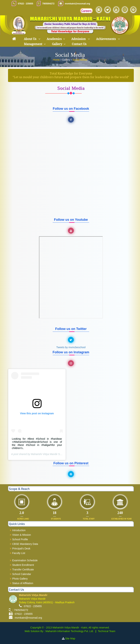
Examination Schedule (25, 560)
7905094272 (48, 4)
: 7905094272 (20, 610)
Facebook (72, 120)
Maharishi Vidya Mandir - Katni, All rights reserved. (81, 628)
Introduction (19, 530)
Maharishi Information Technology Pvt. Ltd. (69, 631)
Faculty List (19, 553)
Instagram (72, 363)
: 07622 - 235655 (32, 606)
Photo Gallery (20, 579)
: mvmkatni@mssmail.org (28, 618)
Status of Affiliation (23, 583)
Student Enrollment (23, 565)
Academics (54, 39)
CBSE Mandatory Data (25, 544)
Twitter (72, 340)
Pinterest (72, 474)
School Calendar (22, 574)
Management (33, 44)
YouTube (72, 231)
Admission (79, 39)
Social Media (80, 60)
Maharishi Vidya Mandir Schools (49, 454)
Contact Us (79, 44)
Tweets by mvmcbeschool (71, 347)
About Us (30, 39)
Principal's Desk (21, 549)
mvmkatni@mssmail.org (77, 4)
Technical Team (107, 631)
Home (57, 60)
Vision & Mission (22, 535)
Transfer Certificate (23, 570)
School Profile (20, 539)
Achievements (106, 39)
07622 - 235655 (26, 4)
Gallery (57, 44)
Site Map (72, 639)
